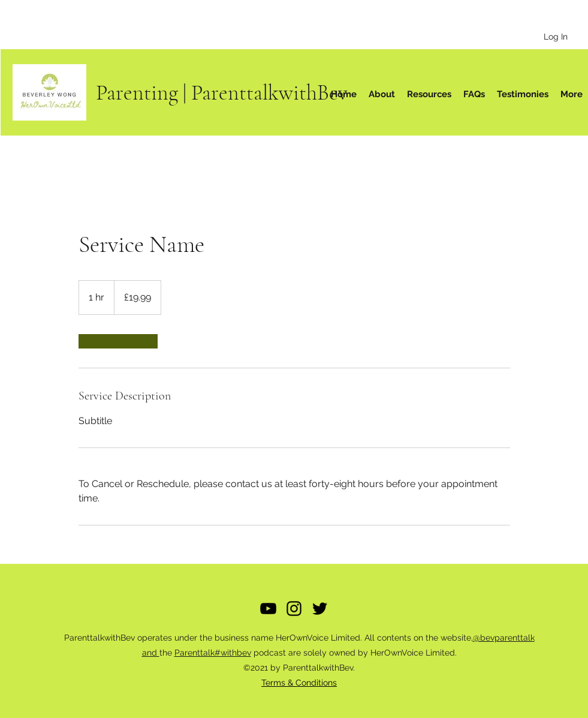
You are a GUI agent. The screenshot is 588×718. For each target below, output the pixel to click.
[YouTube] (268, 609)
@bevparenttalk (504, 638)
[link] (118, 341)
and (151, 653)
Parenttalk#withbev (213, 653)
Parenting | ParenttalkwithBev (222, 93)
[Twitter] (320, 609)
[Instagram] (294, 609)
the (167, 653)
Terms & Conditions (299, 683)
